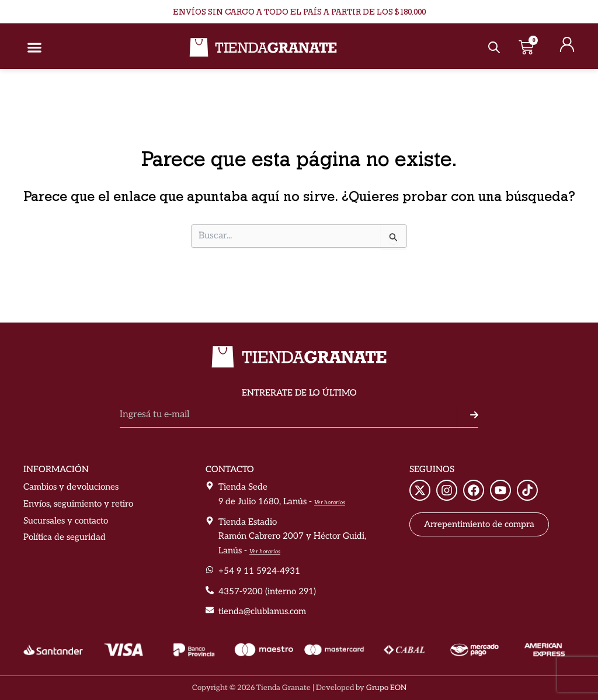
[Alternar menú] (34, 47)
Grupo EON (386, 688)
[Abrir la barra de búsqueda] (494, 48)
